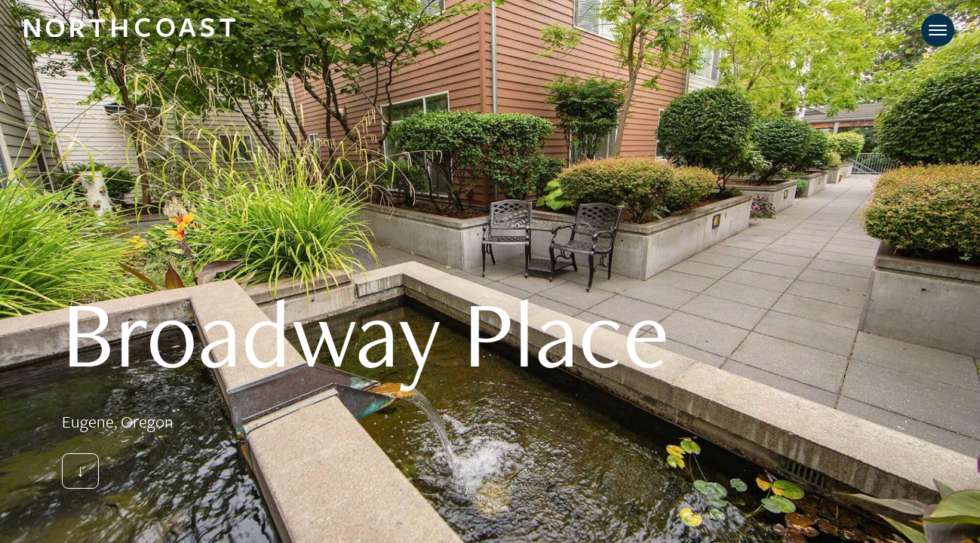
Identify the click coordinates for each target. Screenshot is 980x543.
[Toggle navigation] (938, 30)
